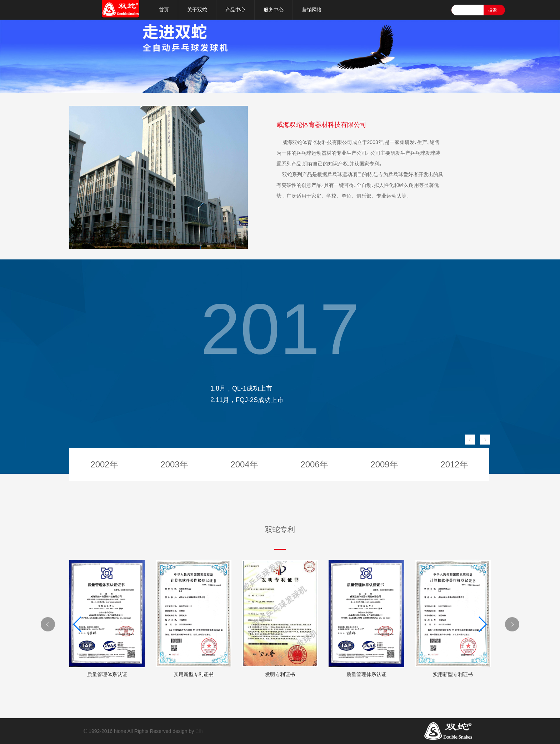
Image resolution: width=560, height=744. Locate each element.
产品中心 (235, 10)
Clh (199, 731)
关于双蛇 (197, 10)
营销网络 (312, 10)
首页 (164, 10)
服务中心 (274, 10)
